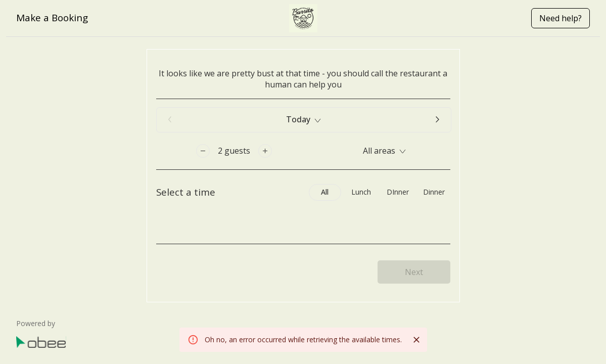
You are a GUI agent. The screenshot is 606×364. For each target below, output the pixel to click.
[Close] (416, 340)
